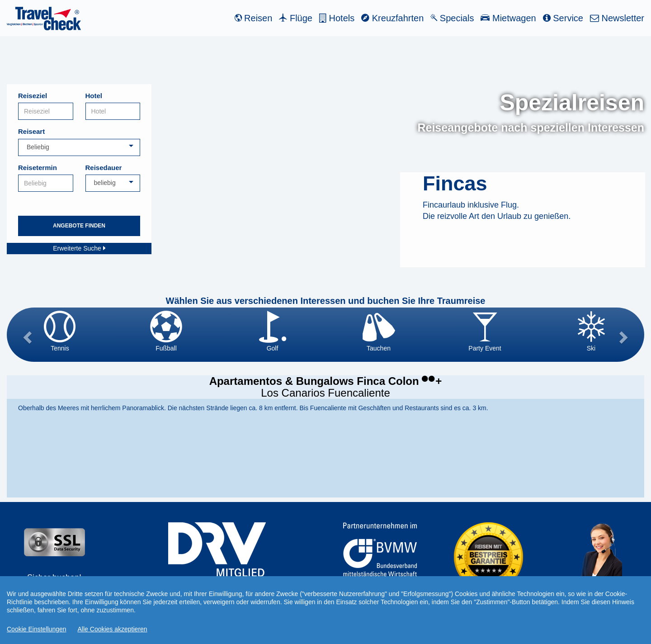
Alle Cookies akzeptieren (113, 629)
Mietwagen (508, 18)
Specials (452, 18)
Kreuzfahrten (392, 18)
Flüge (296, 18)
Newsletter (617, 18)
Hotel (94, 96)
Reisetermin (38, 168)
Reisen (254, 18)
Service (563, 18)
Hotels (337, 18)
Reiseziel (33, 96)
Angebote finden (79, 226)
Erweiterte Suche (79, 248)
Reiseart (31, 131)
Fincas (455, 183)
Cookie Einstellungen (37, 629)
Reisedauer (104, 168)
